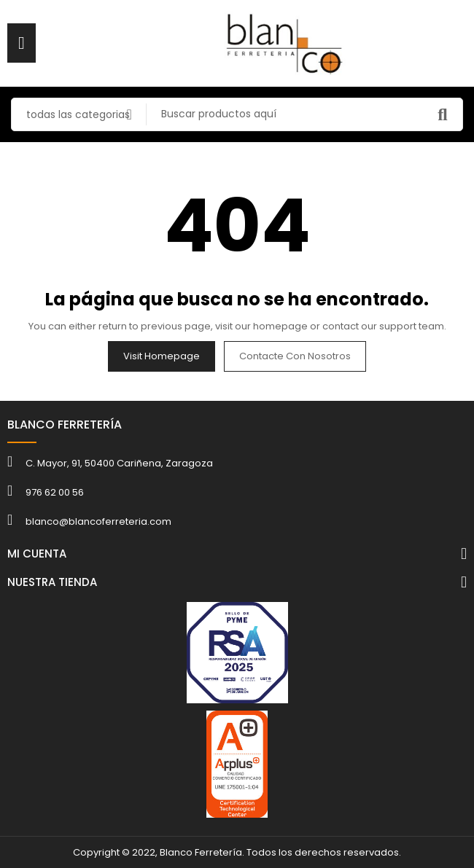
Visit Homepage (162, 356)
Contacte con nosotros (295, 356)
